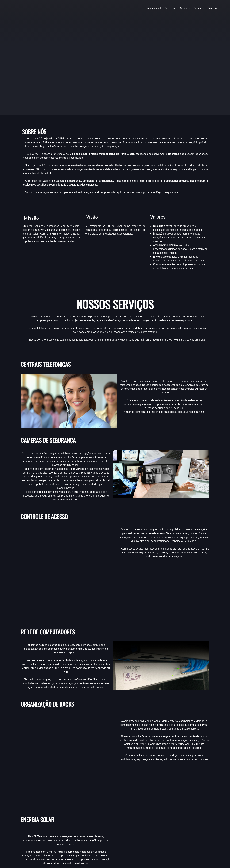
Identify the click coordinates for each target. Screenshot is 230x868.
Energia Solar (91, 832)
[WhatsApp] (195, 810)
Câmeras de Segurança (97, 816)
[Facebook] (156, 810)
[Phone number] (160, 817)
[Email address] (165, 824)
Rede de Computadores (97, 824)
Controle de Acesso (94, 820)
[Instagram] (176, 810)
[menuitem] (153, 8)
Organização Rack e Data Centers (103, 828)
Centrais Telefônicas (95, 813)
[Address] (178, 833)
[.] (14, 8)
